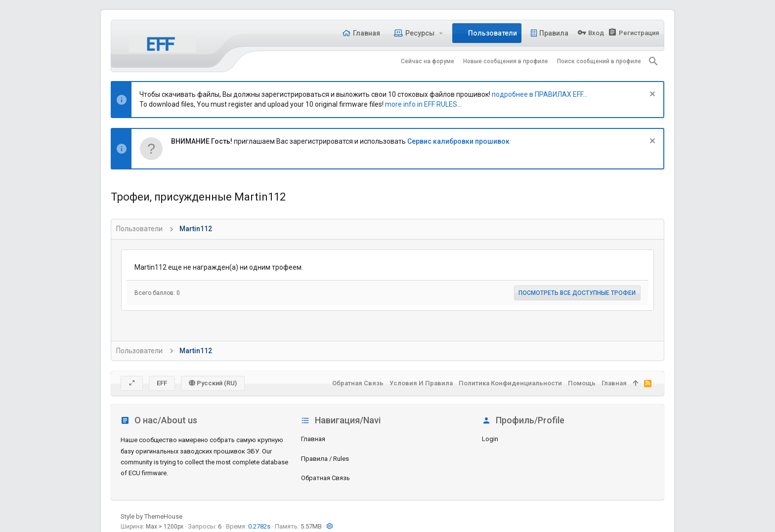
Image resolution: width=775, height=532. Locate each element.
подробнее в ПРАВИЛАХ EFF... (539, 94)
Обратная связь (325, 478)
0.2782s (259, 526)
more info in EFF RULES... (423, 104)
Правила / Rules (325, 459)
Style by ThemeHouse (151, 516)
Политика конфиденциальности (510, 383)
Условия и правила (421, 383)
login (490, 439)
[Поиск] (653, 61)
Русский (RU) (213, 383)
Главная (313, 439)
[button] (441, 33)
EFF (162, 383)
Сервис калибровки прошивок (458, 141)
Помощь (582, 383)
